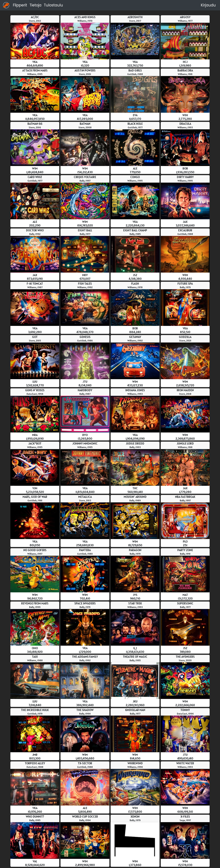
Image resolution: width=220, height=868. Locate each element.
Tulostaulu (53, 5)
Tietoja (35, 5)
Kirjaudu (208, 5)
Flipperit (20, 5)
